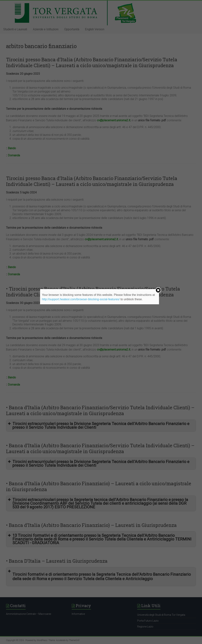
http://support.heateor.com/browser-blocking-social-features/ (81, 299)
